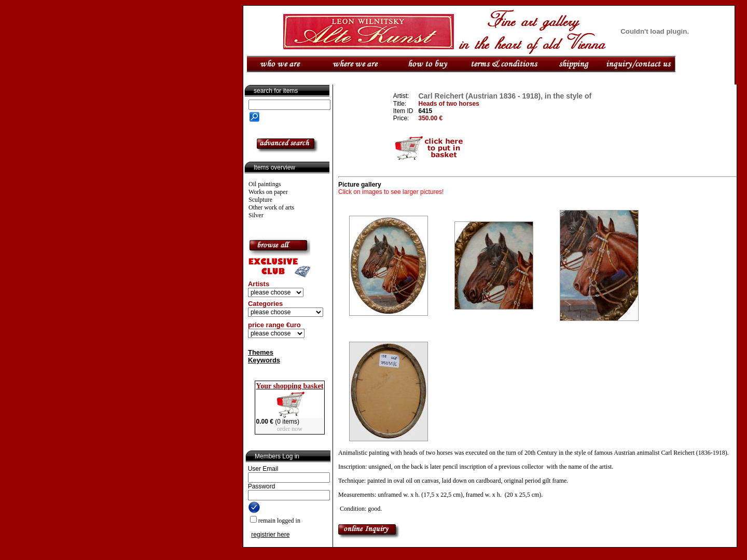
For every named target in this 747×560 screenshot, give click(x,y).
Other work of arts (271, 207)
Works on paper (268, 192)
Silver (256, 215)
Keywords (264, 360)
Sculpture (260, 200)
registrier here (270, 535)
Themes (261, 352)
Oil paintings (265, 184)
